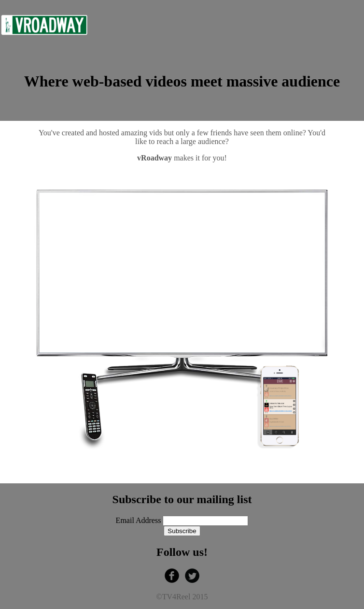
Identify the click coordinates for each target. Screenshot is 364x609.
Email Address (140, 520)
